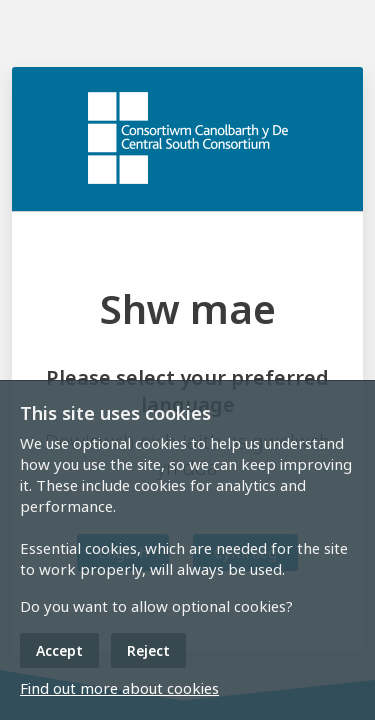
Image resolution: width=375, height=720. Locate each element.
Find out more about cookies (119, 688)
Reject (148, 650)
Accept (59, 650)
